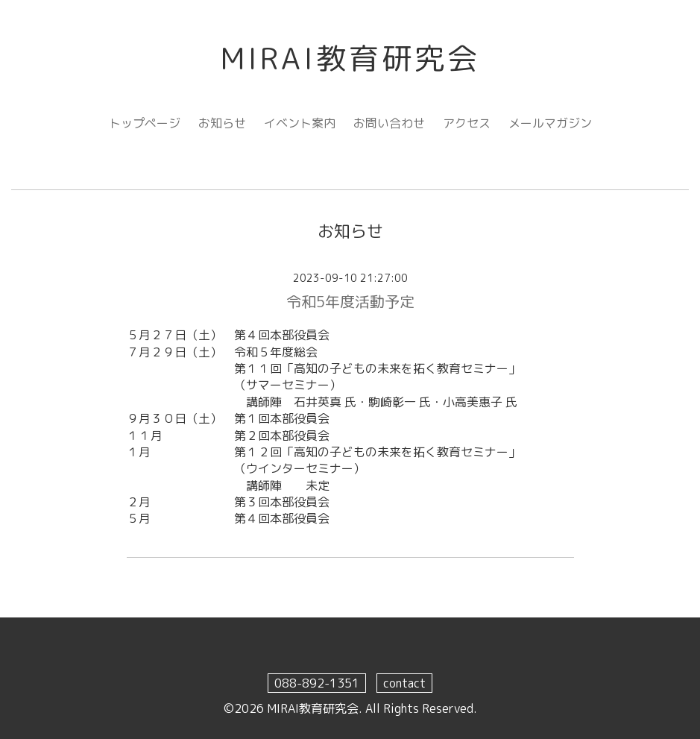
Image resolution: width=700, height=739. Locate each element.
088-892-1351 (317, 683)
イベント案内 (300, 123)
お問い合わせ (389, 123)
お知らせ (222, 123)
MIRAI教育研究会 (350, 58)
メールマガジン (550, 123)
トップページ (145, 123)
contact (404, 683)
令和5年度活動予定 (350, 301)
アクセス (467, 123)
